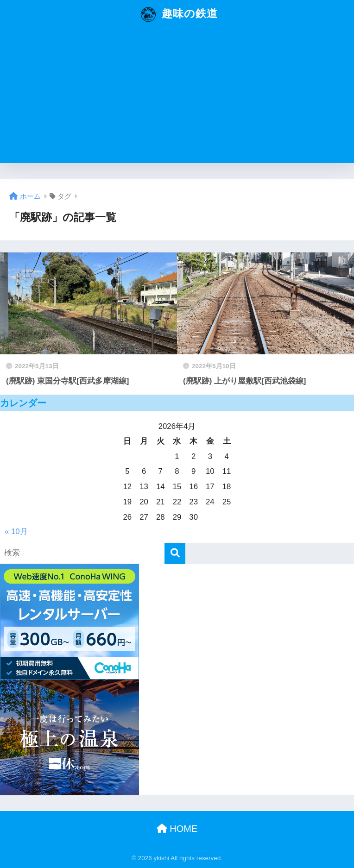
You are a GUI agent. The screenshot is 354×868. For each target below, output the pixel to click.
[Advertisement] (177, 98)
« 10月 (16, 531)
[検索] (175, 553)
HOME (177, 829)
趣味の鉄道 (178, 14)
